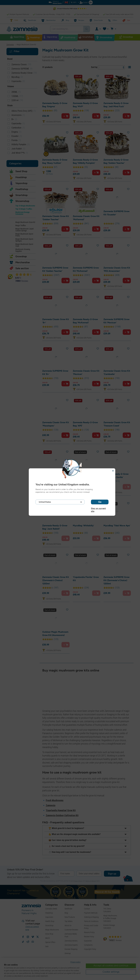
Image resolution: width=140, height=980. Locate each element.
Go (100, 502)
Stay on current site (98, 508)
